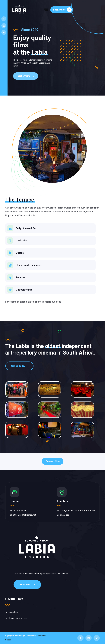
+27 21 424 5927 (18, 511)
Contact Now (53, 461)
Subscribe (28, 585)
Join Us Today (20, 366)
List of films (26, 76)
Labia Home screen (18, 618)
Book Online (62, 10)
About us (14, 612)
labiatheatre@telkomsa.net (23, 515)
